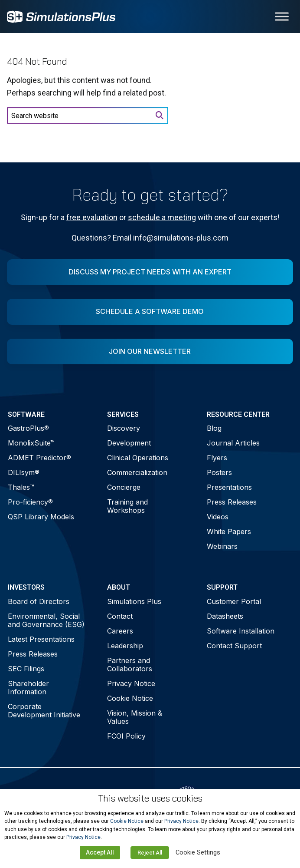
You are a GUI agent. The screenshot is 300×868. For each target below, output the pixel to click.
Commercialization (137, 472)
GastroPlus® (28, 428)
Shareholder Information (28, 688)
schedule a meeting (162, 217)
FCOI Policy (126, 736)
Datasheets (225, 616)
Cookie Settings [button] (198, 852)
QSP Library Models (41, 517)
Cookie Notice (130, 698)
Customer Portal (234, 601)
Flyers (217, 458)
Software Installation (241, 631)
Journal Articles (233, 443)
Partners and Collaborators (130, 665)
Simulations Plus (134, 601)
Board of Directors (39, 601)
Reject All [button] (150, 853)
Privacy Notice (131, 683)
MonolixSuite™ (31, 443)
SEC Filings (26, 669)
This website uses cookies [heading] (150, 798)
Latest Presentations (41, 639)
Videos (218, 517)
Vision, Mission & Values (135, 717)
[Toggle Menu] (282, 16)
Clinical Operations (138, 458)
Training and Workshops (127, 506)
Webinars (222, 546)
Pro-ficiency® (30, 502)
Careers (120, 631)
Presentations (229, 487)
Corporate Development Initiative (44, 711)
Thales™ (21, 487)
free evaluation (92, 217)
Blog (214, 428)
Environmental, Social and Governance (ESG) (46, 620)
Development (129, 443)
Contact (120, 616)
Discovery (124, 428)
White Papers (229, 531)
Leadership (125, 646)
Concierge (124, 487)
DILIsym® (24, 472)
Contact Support (234, 646)
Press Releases (232, 502)
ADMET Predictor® (39, 458)
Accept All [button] (100, 852)
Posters (219, 472)
